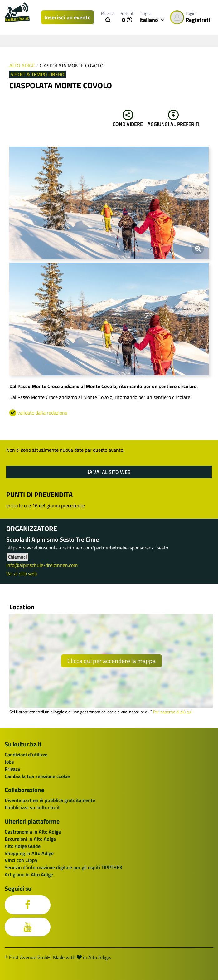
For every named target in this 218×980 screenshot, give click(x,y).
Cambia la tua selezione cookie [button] (37, 776)
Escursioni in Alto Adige (30, 839)
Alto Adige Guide (23, 846)
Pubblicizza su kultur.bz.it (32, 807)
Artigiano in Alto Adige (29, 874)
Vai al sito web (109, 472)
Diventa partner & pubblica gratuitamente (50, 800)
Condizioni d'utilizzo (26, 755)
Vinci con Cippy (21, 860)
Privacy (12, 769)
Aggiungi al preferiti (173, 119)
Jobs (9, 762)
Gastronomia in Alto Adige (33, 832)
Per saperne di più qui (172, 712)
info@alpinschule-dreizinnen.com (42, 565)
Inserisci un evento (68, 17)
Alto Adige (22, 66)
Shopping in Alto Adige (29, 853)
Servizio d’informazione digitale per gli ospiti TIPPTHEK (63, 867)
